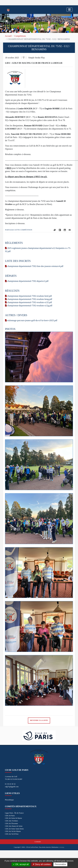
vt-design (61, 847)
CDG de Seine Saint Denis (14, 829)
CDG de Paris (10, 816)
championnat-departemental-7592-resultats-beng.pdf (29, 299)
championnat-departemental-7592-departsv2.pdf (27, 281)
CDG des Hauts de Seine (14, 826)
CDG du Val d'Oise (12, 834)
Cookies (38, 842)
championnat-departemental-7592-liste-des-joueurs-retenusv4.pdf (34, 266)
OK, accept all (21, 864)
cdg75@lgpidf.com (12, 787)
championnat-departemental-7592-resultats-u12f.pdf (29, 302)
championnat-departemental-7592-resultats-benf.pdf (28, 296)
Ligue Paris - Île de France (14, 813)
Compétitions (20, 36)
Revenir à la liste (39, 720)
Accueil (8, 36)
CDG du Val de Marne (13, 831)
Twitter (55, 230)
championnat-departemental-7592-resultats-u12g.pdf (29, 306)
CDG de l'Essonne (11, 823)
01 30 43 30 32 (10, 784)
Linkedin (65, 230)
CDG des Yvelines (11, 821)
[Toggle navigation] (69, 10)
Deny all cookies (42, 864)
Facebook (60, 230)
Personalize (60, 864)
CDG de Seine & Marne (13, 818)
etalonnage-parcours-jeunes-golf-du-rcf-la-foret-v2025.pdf (31, 320)
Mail (70, 230)
